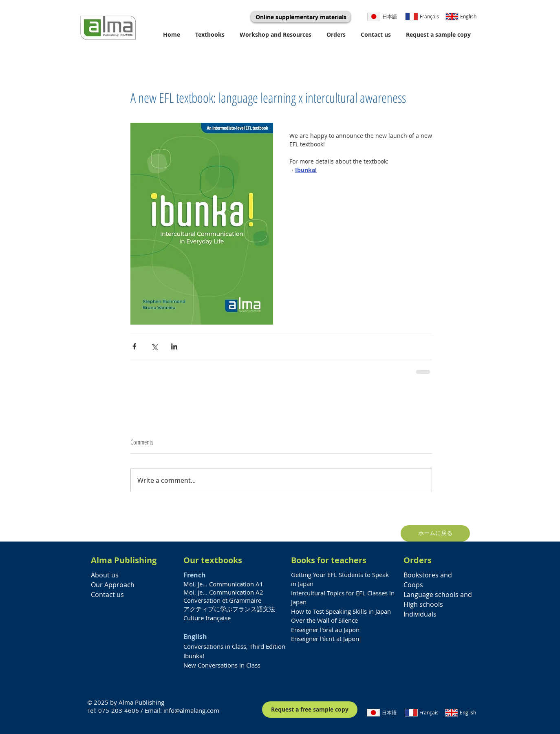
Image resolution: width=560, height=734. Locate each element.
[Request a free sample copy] (310, 710)
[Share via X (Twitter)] (154, 346)
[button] (211, 34)
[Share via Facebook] (134, 346)
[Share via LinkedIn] (174, 346)
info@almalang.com (191, 710)
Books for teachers (329, 560)
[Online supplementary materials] (301, 17)
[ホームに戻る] (435, 533)
